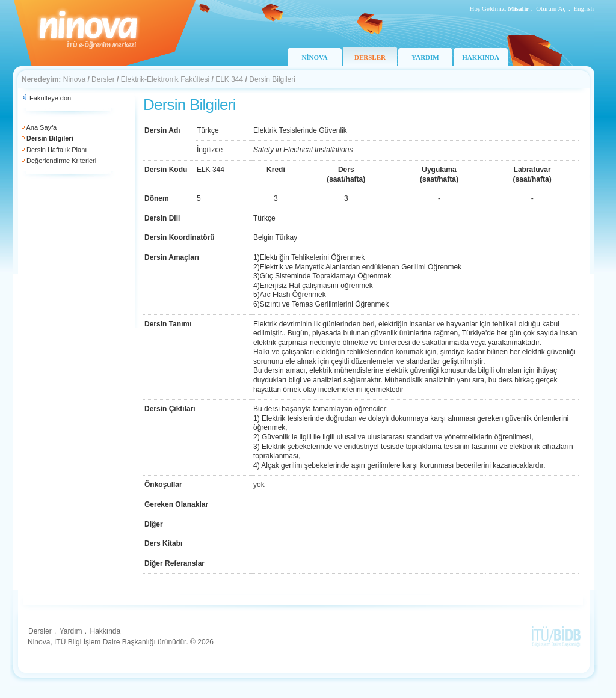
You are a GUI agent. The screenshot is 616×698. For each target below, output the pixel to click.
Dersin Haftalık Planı (57, 150)
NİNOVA (314, 57)
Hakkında (105, 631)
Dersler (103, 79)
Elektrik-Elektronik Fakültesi (165, 79)
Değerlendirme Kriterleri (61, 161)
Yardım (71, 631)
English (584, 8)
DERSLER (370, 57)
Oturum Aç (551, 8)
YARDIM (425, 57)
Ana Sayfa (41, 127)
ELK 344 (229, 79)
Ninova (74, 79)
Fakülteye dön (50, 98)
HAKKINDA (481, 57)
